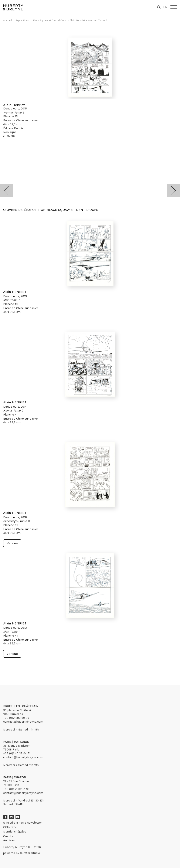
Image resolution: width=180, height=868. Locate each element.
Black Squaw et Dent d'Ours (49, 21)
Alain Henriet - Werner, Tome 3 (88, 21)
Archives (9, 840)
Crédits (8, 836)
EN (165, 7)
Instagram (11, 817)
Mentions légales (15, 832)
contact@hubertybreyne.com (23, 722)
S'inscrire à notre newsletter (23, 823)
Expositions (22, 21)
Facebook (5, 817)
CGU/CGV (10, 827)
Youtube (18, 817)
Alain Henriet (14, 105)
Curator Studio (30, 853)
